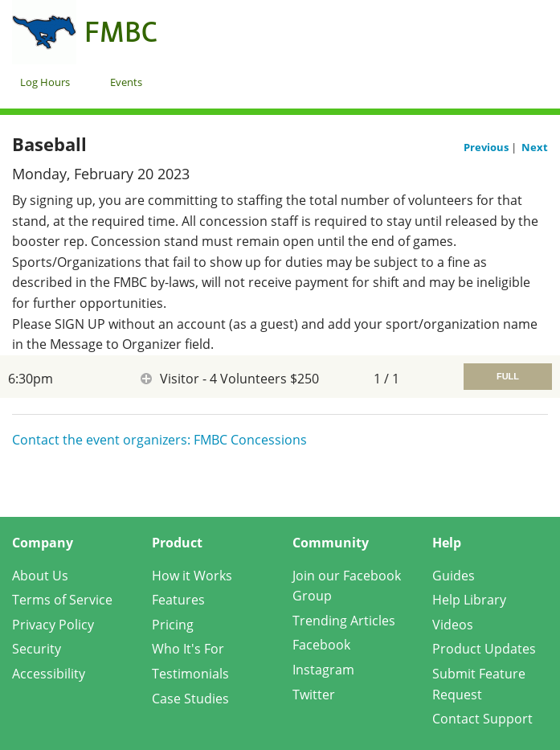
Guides (454, 576)
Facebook (321, 645)
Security (37, 649)
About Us (40, 576)
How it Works (192, 576)
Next (535, 147)
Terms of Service (62, 600)
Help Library (469, 600)
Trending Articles (344, 621)
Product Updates (484, 649)
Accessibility (49, 674)
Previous (487, 147)
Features (178, 600)
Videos (453, 625)
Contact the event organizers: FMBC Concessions (159, 440)
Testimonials (190, 674)
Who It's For (188, 649)
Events (126, 82)
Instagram (323, 670)
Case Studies (190, 699)
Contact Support (482, 719)
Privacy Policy (53, 625)
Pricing (173, 625)
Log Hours (45, 82)
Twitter (314, 695)
